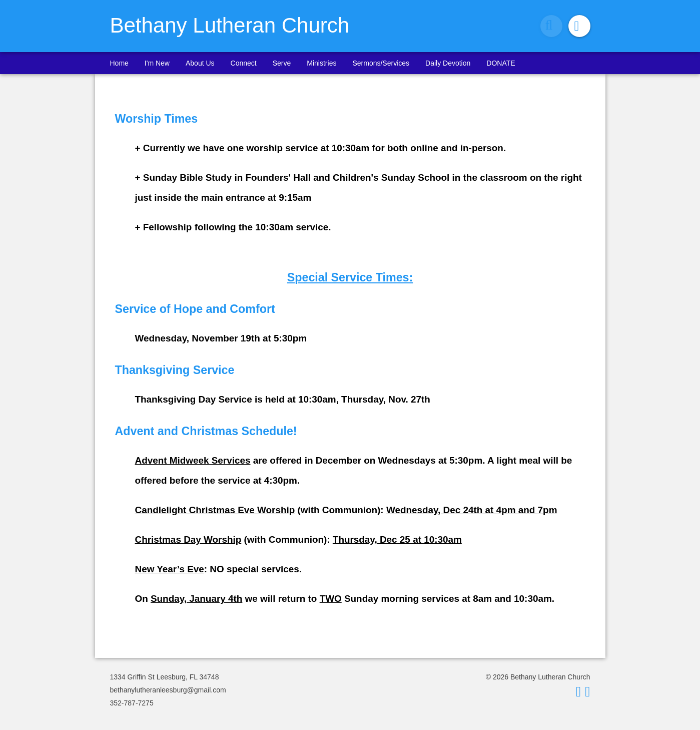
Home (119, 63)
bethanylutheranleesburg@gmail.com (168, 690)
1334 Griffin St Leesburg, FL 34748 (165, 677)
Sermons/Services (381, 63)
